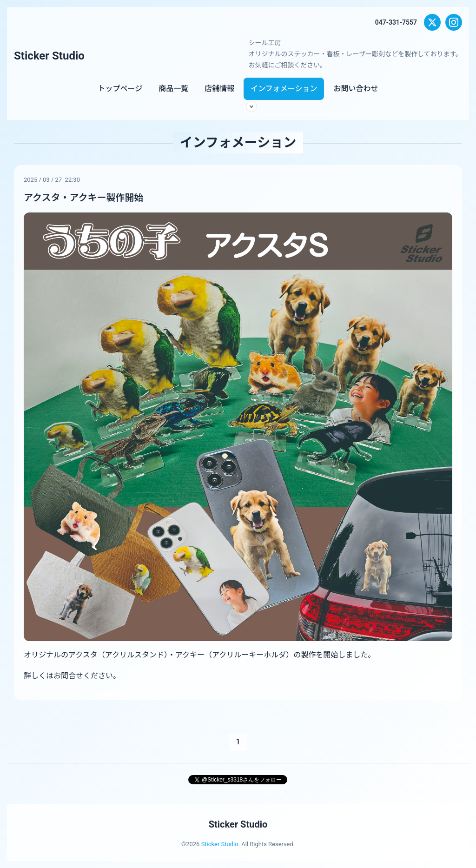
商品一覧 (173, 89)
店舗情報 (219, 89)
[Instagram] (454, 22)
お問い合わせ (356, 89)
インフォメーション (284, 89)
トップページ (120, 89)
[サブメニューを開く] (251, 106)
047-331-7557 (396, 22)
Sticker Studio (49, 56)
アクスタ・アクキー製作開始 (83, 198)
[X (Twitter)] (432, 22)
